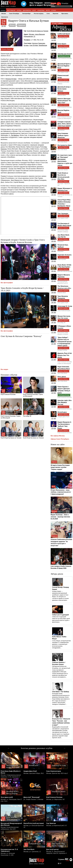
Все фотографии (7, 283)
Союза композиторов (41, 81)
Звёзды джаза (57, 574)
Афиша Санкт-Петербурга (60, 439)
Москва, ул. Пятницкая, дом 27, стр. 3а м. (11, 800)
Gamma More (62, 95)
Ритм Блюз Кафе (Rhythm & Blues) (63, 231)
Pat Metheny (15, 135)
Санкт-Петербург (63, 3)
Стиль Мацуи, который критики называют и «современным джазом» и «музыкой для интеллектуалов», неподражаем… (61, 644)
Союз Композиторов (64, 311)
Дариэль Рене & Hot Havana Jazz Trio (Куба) (65, 355)
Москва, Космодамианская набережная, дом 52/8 (10, 828)
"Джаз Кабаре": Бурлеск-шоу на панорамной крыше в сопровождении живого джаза (65, 342)
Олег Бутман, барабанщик (38, 45)
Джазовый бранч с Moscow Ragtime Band (64, 66)
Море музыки (62, 259)
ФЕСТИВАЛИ (11, 10)
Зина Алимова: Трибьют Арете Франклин (63, 135)
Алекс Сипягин (13, 65)
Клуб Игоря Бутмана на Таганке (38, 31)
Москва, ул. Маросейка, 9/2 (55, 799)
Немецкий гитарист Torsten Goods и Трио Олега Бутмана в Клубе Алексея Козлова (23, 241)
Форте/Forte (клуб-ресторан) (34, 823)
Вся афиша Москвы (58, 436)
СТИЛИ (54, 10)
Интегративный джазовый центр (63, 282)
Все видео (4, 369)
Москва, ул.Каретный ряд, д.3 (56, 825)
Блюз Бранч (62, 44)
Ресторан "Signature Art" (64, 184)
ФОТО (48, 10)
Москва (54, 3)
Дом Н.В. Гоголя (63, 170)
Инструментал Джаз (65, 145)
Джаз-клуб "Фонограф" (32, 797)
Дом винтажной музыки (65, 271)
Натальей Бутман (16, 69)
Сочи (48, 14)
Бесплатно (5, 17)
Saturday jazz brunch (65, 54)
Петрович (60, 241)
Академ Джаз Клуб (63, 417)
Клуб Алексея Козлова (11, 386)
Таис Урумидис (63, 214)
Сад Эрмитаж (51, 823)
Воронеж (56, 14)
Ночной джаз (62, 412)
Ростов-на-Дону (39, 14)
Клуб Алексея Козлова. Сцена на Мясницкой (34, 387)
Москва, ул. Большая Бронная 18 (34, 826)
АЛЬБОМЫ (41, 10)
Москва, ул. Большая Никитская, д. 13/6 (8, 854)
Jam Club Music (62, 38)
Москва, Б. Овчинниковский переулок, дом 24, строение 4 (56, 852)
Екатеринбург (27, 14)
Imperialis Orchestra (64, 255)
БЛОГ (34, 10)
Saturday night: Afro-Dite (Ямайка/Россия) (65, 402)
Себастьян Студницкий (60, 615)
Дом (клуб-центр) (52, 849)
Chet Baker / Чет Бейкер (61, 692)
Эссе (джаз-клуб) (63, 72)
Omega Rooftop (62, 350)
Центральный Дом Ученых (63, 83)
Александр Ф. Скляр (65, 306)
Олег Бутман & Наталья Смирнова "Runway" (21, 336)
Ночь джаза (62, 377)
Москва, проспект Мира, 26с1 (34, 773)
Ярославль (65, 14)
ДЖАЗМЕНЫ (27, 10)
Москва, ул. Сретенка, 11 (32, 852)
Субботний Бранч (64, 34)
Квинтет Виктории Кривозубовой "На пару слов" (64, 101)
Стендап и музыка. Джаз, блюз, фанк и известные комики (64, 124)
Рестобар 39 (34, 408)
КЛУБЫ (19, 10)
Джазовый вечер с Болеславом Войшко (64, 89)
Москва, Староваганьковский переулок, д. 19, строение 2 (11, 776)
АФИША (3, 10)
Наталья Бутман (11, 79)
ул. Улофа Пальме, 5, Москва (33, 799)
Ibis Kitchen (61, 130)
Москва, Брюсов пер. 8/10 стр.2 (57, 773)
